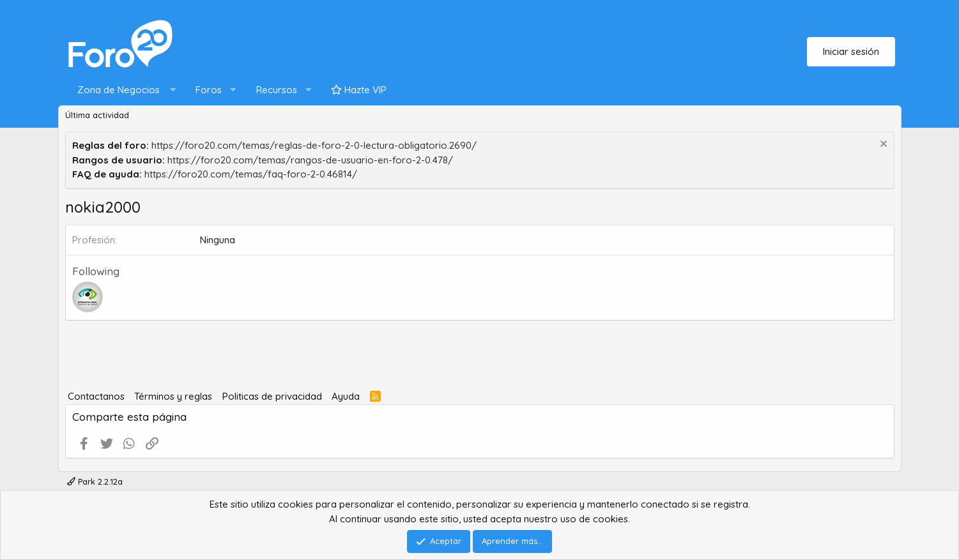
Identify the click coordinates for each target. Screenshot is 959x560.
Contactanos (96, 396)
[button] (124, 90)
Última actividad (97, 115)
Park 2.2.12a (95, 481)
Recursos (277, 90)
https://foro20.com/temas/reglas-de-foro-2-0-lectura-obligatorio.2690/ (314, 145)
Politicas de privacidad (272, 396)
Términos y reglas (173, 396)
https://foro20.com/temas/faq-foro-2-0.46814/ (251, 174)
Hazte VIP (359, 90)
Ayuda (346, 396)
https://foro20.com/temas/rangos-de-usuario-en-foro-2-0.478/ (310, 160)
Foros (209, 90)
